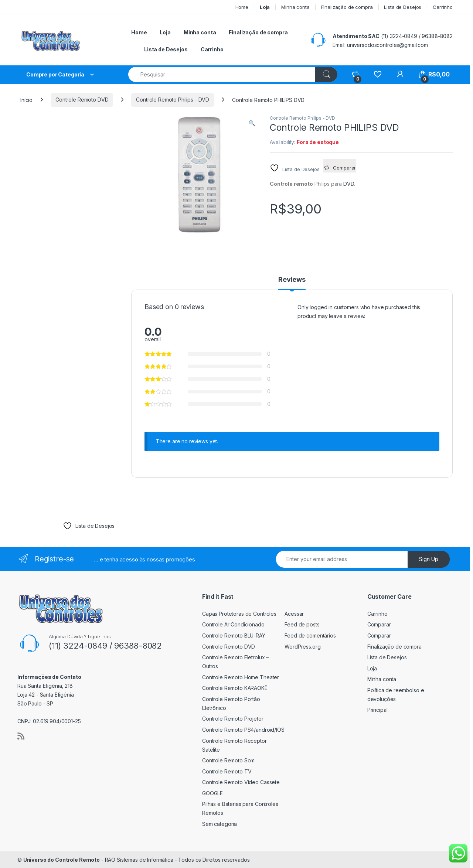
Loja (372, 668)
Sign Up (429, 559)
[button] (252, 123)
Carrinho (443, 7)
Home (242, 7)
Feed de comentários (310, 635)
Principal (377, 710)
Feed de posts (302, 624)
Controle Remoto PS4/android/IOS (243, 730)
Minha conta (295, 7)
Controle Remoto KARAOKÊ (235, 688)
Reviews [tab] (292, 280)
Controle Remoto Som (228, 760)
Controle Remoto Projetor (233, 719)
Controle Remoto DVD (82, 100)
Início (26, 100)
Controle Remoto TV (227, 771)
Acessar (294, 614)
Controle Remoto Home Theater (241, 677)
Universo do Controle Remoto (62, 860)
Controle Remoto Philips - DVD (173, 100)
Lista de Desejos (403, 7)
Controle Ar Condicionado (233, 624)
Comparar (379, 624)
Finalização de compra (347, 7)
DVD (349, 184)
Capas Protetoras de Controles (239, 614)
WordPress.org (302, 647)
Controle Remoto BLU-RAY (234, 635)
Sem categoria (220, 824)
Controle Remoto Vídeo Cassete (241, 782)
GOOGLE (212, 793)
